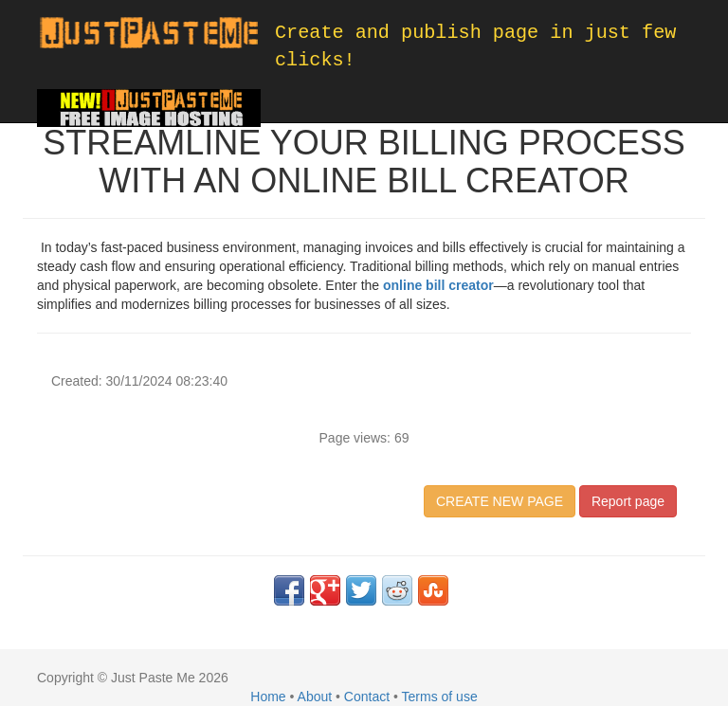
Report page (628, 501)
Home (268, 697)
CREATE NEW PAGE (500, 501)
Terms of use (440, 697)
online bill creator (438, 285)
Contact (367, 697)
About (315, 697)
